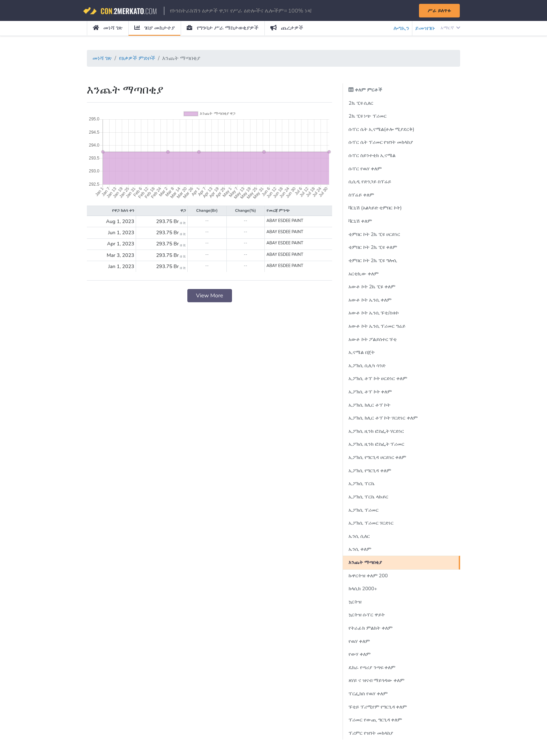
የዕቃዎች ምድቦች (137, 58)
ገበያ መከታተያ (155, 28)
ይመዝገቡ (425, 28)
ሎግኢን (401, 28)
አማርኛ (450, 28)
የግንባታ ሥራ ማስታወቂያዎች (222, 28)
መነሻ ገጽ (108, 28)
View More (210, 296)
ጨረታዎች (287, 28)
